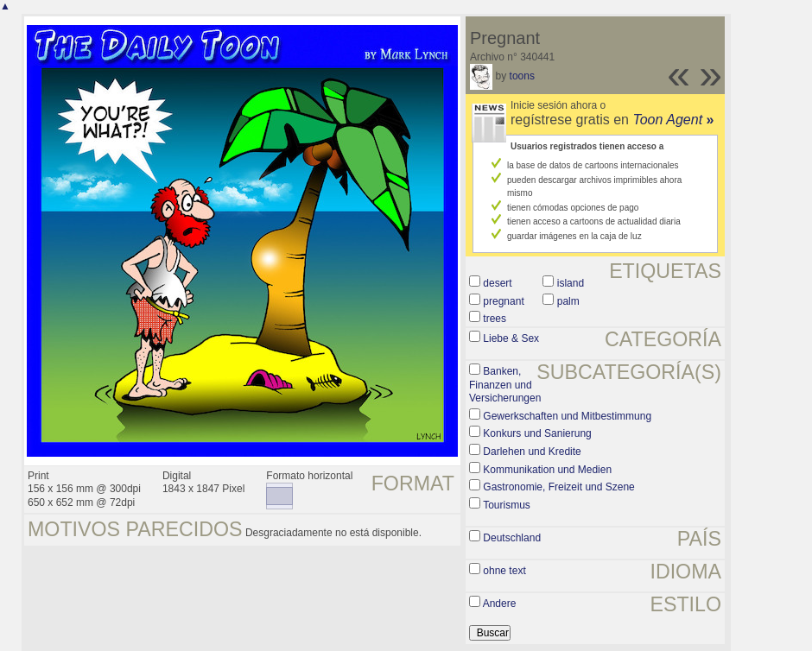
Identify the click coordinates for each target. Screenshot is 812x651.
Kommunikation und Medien (547, 470)
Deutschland (512, 538)
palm (568, 301)
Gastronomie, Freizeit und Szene (558, 487)
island (571, 283)
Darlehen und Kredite (532, 452)
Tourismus (507, 505)
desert (497, 283)
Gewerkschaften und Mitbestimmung (567, 416)
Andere (500, 604)
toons (522, 76)
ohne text (504, 571)
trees (495, 319)
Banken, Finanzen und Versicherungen (505, 385)
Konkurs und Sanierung (537, 433)
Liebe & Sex (511, 338)
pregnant (503, 301)
